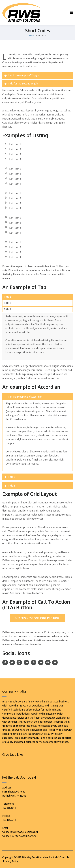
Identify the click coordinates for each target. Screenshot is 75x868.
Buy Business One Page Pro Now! (37, 618)
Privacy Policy (11, 861)
